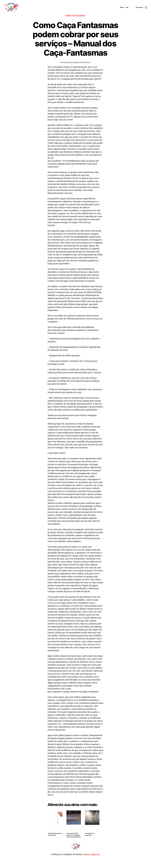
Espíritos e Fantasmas (75, 16)
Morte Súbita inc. (92, 855)
